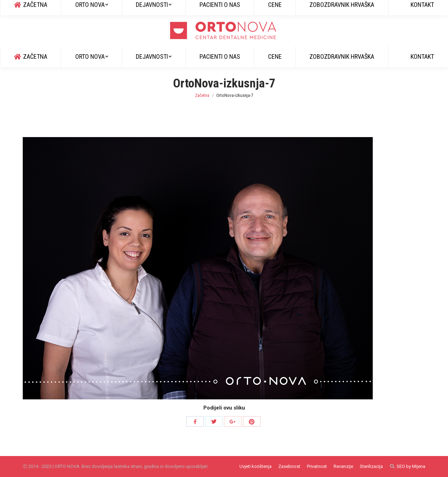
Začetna (202, 95)
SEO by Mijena (411, 466)
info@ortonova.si (88, 7)
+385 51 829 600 (42, 7)
